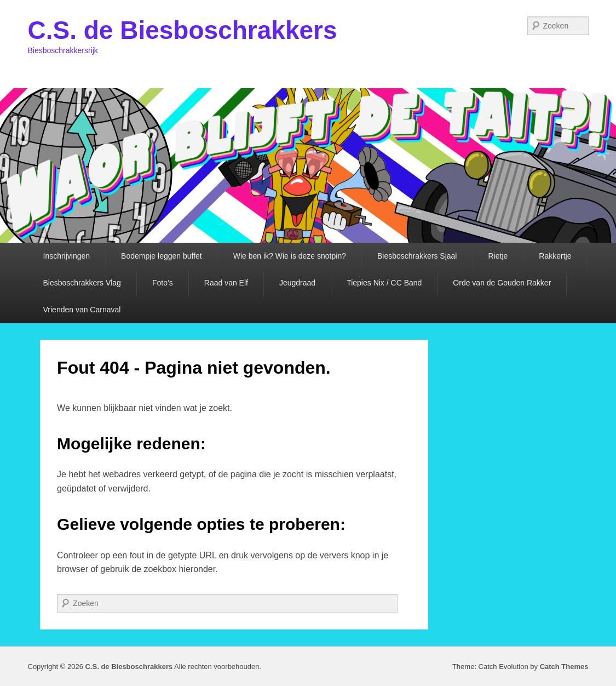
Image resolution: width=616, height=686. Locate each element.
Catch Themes (564, 667)
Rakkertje (555, 256)
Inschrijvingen (67, 256)
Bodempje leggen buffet (162, 256)
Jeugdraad (297, 283)
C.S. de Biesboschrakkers (183, 30)
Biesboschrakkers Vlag (82, 283)
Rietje (498, 256)
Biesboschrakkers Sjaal (417, 256)
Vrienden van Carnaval (82, 310)
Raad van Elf (226, 283)
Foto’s (163, 283)
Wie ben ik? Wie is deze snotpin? (290, 256)
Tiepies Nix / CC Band (384, 283)
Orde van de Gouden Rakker (502, 283)
